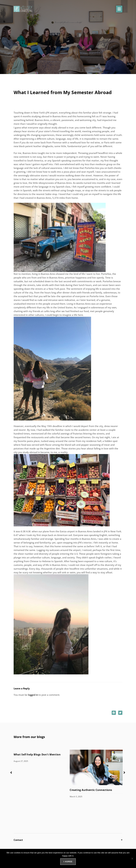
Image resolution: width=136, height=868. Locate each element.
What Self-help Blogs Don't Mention (37, 754)
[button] (119, 9)
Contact (18, 840)
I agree (68, 862)
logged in (33, 695)
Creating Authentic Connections (91, 790)
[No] (132, 859)
